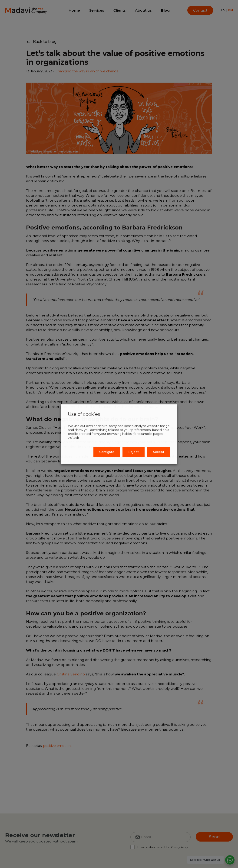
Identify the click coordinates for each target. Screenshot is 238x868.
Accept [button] (159, 452)
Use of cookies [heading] (84, 414)
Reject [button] (134, 452)
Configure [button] (107, 452)
